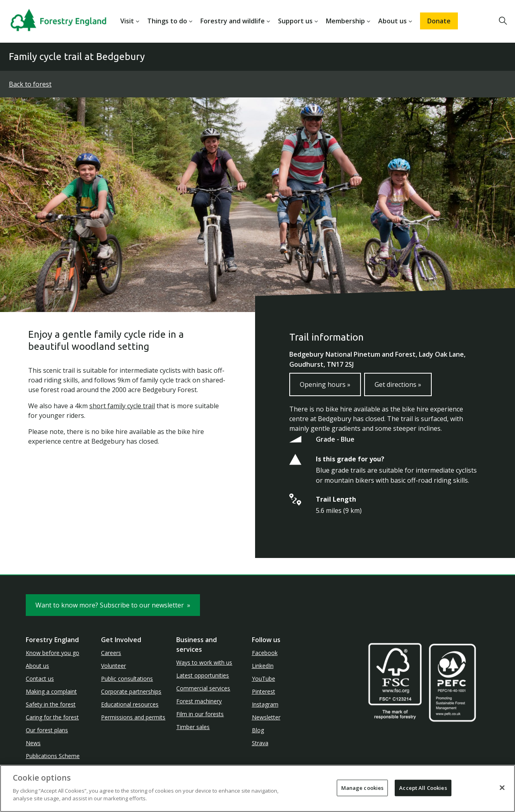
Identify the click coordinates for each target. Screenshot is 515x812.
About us (392, 21)
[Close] (502, 787)
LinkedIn (263, 666)
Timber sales (193, 727)
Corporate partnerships (131, 691)
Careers (111, 653)
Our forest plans (47, 730)
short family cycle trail (122, 406)
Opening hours (325, 384)
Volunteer (113, 666)
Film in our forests (200, 714)
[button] (503, 21)
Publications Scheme (53, 756)
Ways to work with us (204, 662)
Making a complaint (51, 691)
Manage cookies (363, 787)
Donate (439, 21)
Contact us (40, 679)
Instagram (265, 704)
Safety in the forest (51, 704)
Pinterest (264, 691)
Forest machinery (199, 701)
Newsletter (266, 717)
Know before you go (53, 653)
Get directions (398, 384)
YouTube (264, 679)
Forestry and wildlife (233, 21)
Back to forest (30, 84)
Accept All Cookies (423, 787)
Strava (260, 743)
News (33, 743)
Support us (295, 21)
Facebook (265, 653)
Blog (258, 730)
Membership (345, 21)
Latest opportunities (203, 675)
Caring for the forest (52, 717)
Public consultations (127, 679)
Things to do (167, 21)
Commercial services (203, 688)
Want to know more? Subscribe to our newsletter (113, 605)
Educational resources (130, 704)
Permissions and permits (133, 717)
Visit (127, 21)
